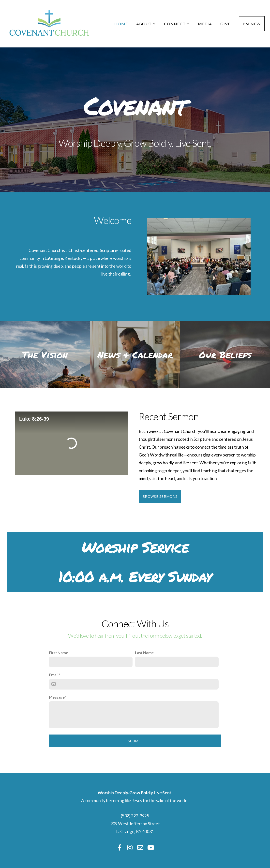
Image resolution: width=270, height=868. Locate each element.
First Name (59, 653)
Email (54, 675)
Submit (135, 741)
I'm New (252, 24)
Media (205, 24)
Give (225, 24)
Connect (177, 24)
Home (121, 24)
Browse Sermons (160, 496)
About (146, 24)
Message (57, 697)
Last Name (144, 653)
